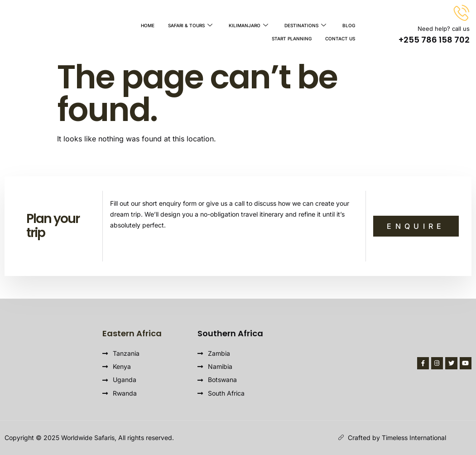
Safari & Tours (190, 25)
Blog (349, 25)
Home (148, 25)
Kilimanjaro (248, 25)
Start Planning (292, 36)
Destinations (305, 25)
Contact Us (340, 36)
